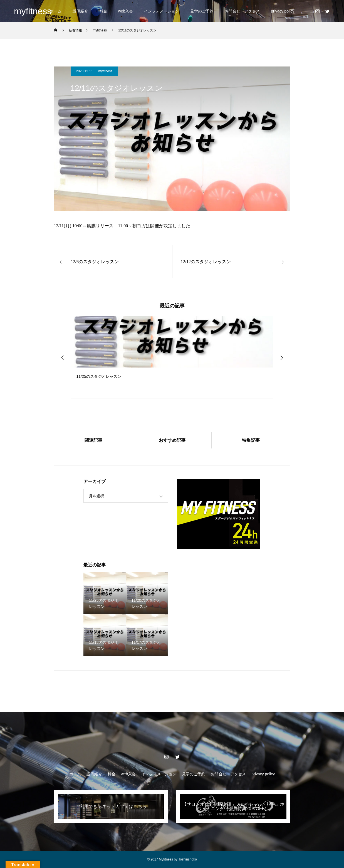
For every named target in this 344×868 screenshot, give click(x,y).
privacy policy (283, 11)
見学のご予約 (202, 11)
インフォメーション (162, 11)
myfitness (106, 71)
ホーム (56, 11)
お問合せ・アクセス (242, 11)
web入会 (126, 11)
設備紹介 (80, 11)
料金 (103, 11)
